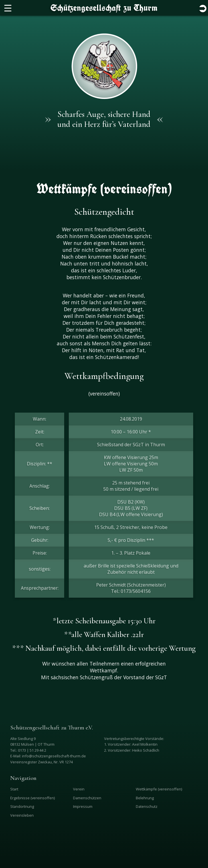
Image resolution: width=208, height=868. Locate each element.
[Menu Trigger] (8, 8)
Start (14, 789)
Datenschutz (147, 806)
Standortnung (22, 806)
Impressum (83, 806)
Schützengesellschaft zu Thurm (104, 8)
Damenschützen (87, 798)
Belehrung (145, 798)
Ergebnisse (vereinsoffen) (33, 798)
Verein (79, 789)
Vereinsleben (22, 815)
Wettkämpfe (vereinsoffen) (159, 789)
